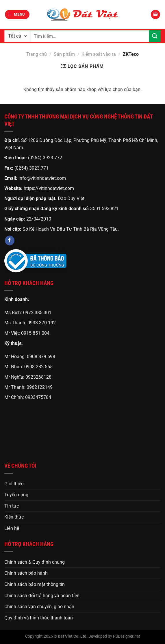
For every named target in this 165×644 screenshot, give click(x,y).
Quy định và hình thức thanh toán (39, 618)
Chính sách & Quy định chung (35, 562)
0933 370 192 (42, 323)
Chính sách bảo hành (26, 573)
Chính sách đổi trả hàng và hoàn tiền (42, 596)
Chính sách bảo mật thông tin (35, 584)
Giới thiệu (14, 484)
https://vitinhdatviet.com (49, 188)
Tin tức (12, 506)
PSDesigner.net (127, 636)
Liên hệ (12, 528)
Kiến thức (14, 517)
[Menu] (17, 15)
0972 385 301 (37, 313)
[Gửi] (155, 36)
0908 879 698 (41, 357)
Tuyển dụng (16, 495)
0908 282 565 (38, 367)
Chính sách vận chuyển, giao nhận (39, 607)
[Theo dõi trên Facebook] (10, 240)
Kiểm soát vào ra (99, 54)
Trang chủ (37, 54)
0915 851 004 (35, 333)
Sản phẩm (64, 54)
